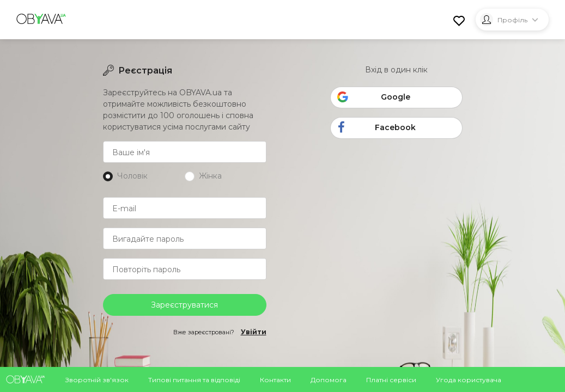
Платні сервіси (391, 380)
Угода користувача (469, 380)
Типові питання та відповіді (194, 380)
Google (374, 99)
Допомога (329, 380)
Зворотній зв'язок (97, 380)
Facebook (375, 128)
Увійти (254, 332)
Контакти (275, 380)
